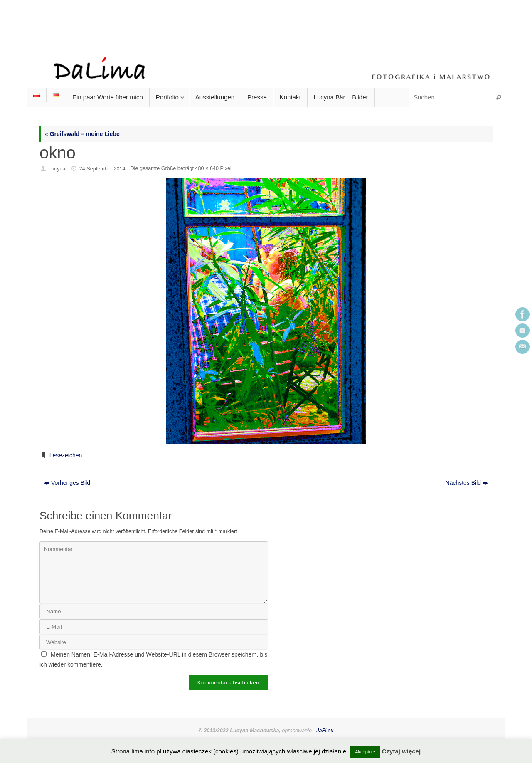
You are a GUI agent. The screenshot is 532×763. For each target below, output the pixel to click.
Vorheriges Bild (67, 483)
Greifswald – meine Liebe (82, 134)
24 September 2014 (102, 169)
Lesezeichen (66, 455)
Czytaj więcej (401, 751)
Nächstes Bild (467, 483)
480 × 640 (207, 168)
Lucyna (57, 169)
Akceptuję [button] (365, 752)
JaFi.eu (325, 731)
